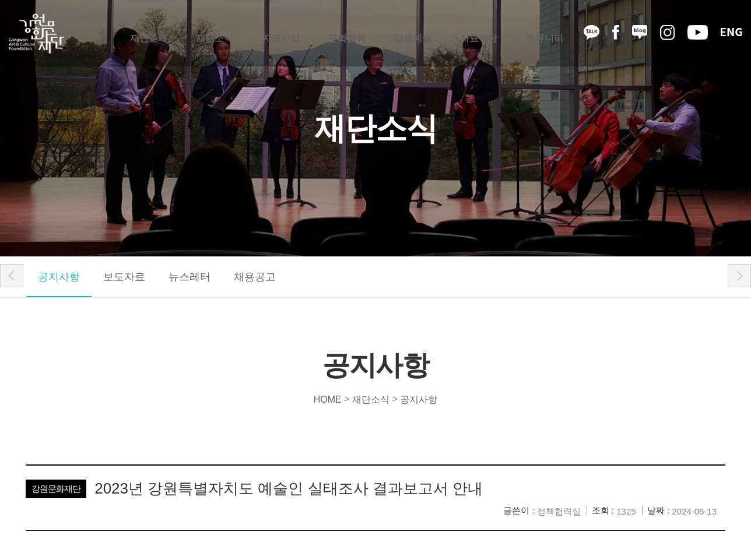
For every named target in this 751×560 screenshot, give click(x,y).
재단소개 (149, 34)
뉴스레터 (189, 277)
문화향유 (347, 34)
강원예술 (413, 34)
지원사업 (281, 34)
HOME (328, 399)
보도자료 (124, 277)
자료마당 (479, 34)
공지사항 (59, 277)
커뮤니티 (545, 34)
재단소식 (215, 34)
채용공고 (255, 277)
